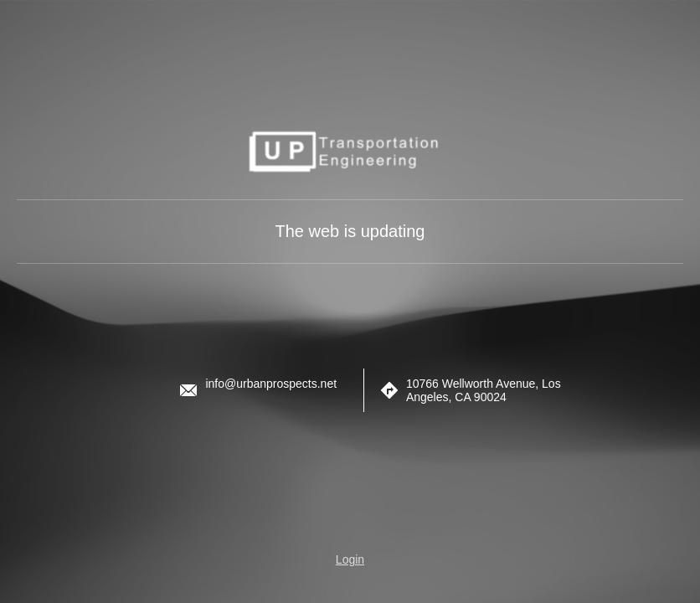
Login (350, 559)
